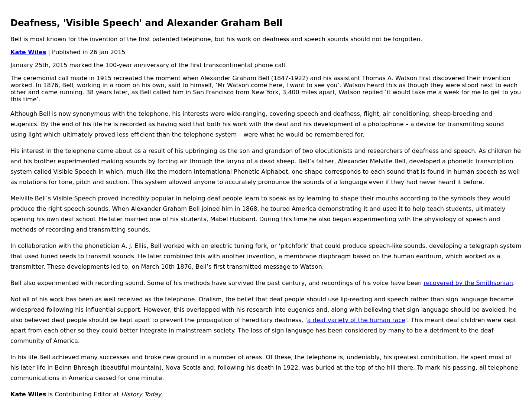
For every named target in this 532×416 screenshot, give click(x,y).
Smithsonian (495, 283)
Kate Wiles (28, 52)
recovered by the (450, 283)
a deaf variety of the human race (356, 320)
